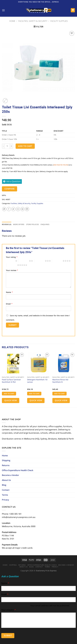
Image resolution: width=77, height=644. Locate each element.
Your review (12, 270)
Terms (5, 495)
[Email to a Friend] (18, 209)
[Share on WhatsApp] (4, 209)
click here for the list (61, 165)
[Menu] (3, 10)
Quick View (11, 400)
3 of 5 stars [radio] (40, 261)
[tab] (7, 224)
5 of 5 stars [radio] (12, 265)
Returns (6, 465)
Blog (4, 485)
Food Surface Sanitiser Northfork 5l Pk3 (11, 381)
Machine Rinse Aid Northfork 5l (60, 381)
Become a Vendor (10, 475)
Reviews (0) (7, 224)
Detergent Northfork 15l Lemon (37, 381)
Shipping (6, 460)
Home (12, 21)
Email (9, 304)
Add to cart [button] (9, 394)
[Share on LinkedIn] (27, 209)
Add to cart (25, 146)
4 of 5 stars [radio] (57, 261)
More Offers (19, 224)
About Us (6, 480)
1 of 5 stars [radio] (10, 261)
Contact (6, 490)
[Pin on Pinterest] (23, 209)
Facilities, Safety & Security (33, 21)
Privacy (5, 500)
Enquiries (45, 224)
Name (9, 292)
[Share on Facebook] (9, 209)
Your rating (12, 257)
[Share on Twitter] (13, 209)
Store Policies (33, 224)
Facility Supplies (59, 21)
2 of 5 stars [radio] (24, 261)
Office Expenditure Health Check (18, 470)
